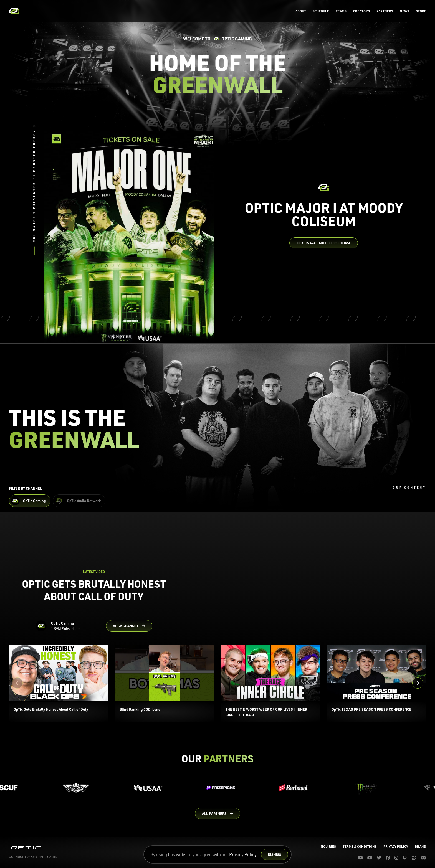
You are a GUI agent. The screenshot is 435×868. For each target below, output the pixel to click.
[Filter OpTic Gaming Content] (30, 501)
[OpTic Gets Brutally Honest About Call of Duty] (59, 684)
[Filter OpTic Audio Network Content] (79, 501)
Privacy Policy (243, 854)
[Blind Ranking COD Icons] (165, 684)
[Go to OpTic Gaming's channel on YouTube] (129, 626)
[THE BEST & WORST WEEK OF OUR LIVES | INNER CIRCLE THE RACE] (270, 684)
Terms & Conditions (360, 846)
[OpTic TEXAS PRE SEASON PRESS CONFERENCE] (376, 684)
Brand (420, 846)
